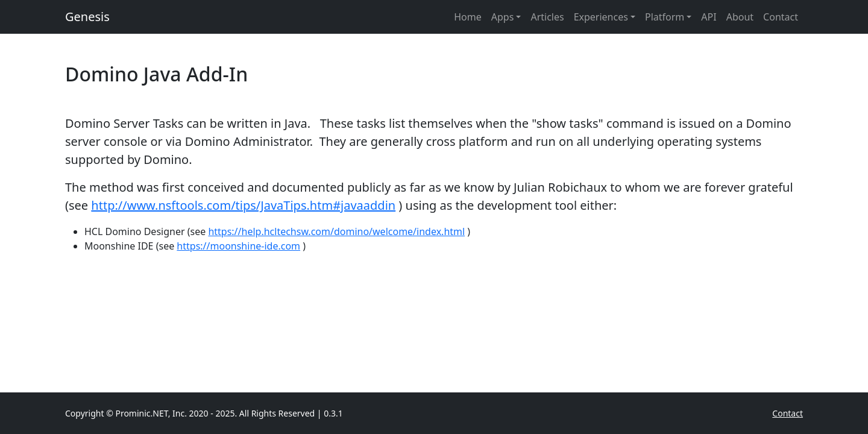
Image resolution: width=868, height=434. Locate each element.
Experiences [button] (601, 17)
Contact (781, 17)
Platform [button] (665, 17)
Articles (547, 17)
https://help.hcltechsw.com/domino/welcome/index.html (336, 231)
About (740, 17)
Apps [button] (503, 17)
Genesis (87, 17)
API (709, 17)
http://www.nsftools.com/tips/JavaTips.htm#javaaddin (243, 205)
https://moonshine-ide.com (238, 246)
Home (468, 17)
